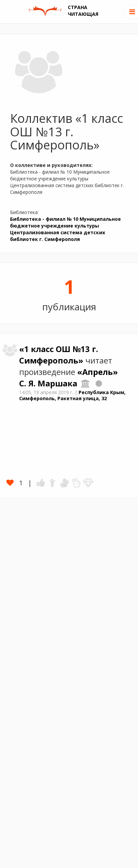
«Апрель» (98, 372)
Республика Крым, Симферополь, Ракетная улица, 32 (72, 395)
